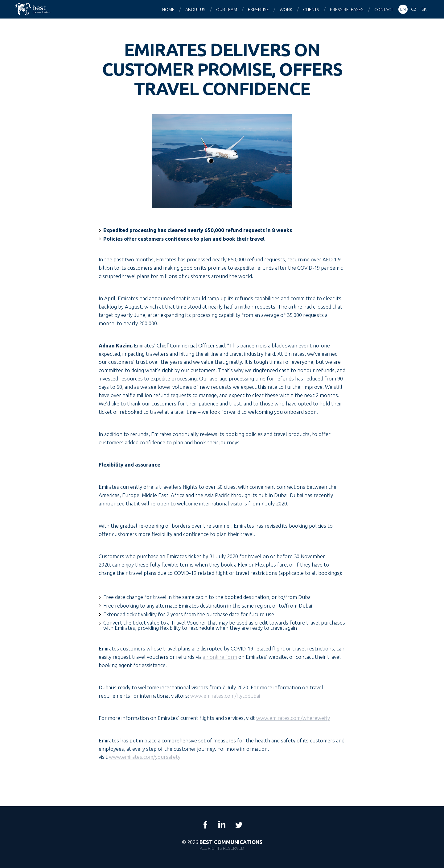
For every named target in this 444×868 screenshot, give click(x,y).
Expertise (258, 10)
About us (195, 10)
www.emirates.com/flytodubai (226, 696)
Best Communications (34, 9)
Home (168, 10)
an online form (220, 657)
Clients (311, 10)
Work (286, 10)
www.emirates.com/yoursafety (145, 757)
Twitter (239, 825)
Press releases (347, 10)
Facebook (205, 825)
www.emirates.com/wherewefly (293, 718)
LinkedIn (222, 825)
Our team (227, 10)
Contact (384, 10)
